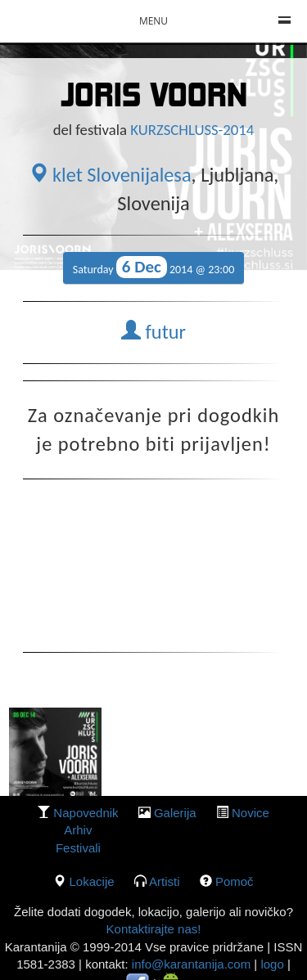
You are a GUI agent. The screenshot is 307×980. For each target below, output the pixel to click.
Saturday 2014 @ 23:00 (154, 267)
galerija (175, 813)
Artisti (165, 881)
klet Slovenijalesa (110, 175)
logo (272, 964)
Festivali (78, 848)
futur (153, 332)
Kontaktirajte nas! (154, 929)
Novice (251, 813)
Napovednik (86, 813)
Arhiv (78, 830)
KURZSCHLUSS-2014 (192, 130)
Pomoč (235, 881)
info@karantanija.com (191, 964)
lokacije (92, 881)
